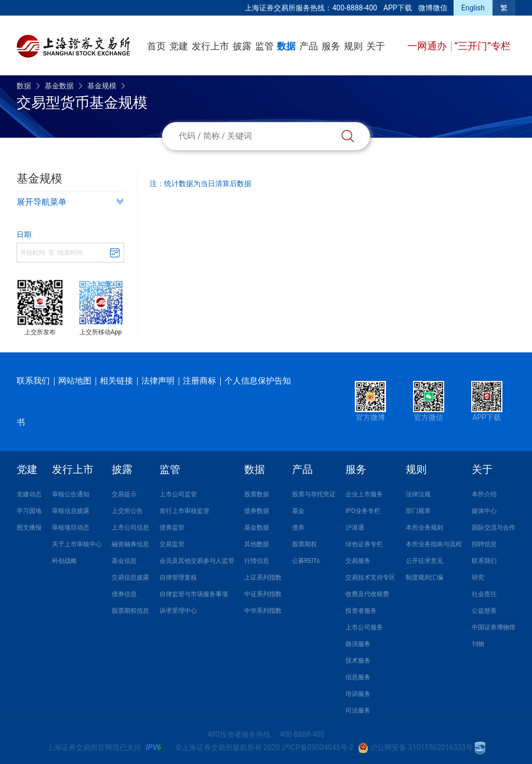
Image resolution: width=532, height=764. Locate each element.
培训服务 (358, 694)
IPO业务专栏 (363, 511)
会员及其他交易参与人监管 (197, 561)
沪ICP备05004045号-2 (317, 747)
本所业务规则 (424, 528)
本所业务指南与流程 (434, 544)
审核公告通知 (71, 494)
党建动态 (29, 494)
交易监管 (172, 544)
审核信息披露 (71, 511)
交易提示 (124, 494)
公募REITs (306, 561)
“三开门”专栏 (482, 46)
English (473, 8)
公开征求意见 (424, 561)
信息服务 (358, 677)
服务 (331, 46)
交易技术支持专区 (370, 577)
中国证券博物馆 (494, 627)
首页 (156, 46)
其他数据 (257, 544)
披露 (242, 46)
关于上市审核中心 (77, 544)
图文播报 (29, 528)
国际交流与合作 (494, 528)
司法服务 (358, 710)
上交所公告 (127, 511)
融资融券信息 (130, 544)
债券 (298, 528)
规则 (353, 46)
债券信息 (124, 594)
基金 (298, 511)
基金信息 (124, 561)
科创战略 (64, 561)
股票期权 (304, 544)
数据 (286, 46)
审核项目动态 (71, 528)
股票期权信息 (130, 611)
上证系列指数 (263, 577)
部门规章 (418, 511)
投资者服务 (361, 611)
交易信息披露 (130, 577)
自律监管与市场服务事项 (194, 594)
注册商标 (199, 381)
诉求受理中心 (178, 611)
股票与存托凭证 (314, 494)
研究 (478, 577)
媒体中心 (484, 511)
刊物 (478, 644)
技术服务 (358, 661)
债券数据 (257, 511)
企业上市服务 (364, 494)
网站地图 (75, 381)
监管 (264, 46)
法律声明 (158, 381)
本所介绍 (484, 494)
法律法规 (418, 494)
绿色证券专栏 (364, 544)
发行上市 (210, 46)
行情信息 (257, 561)
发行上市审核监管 (184, 511)
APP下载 (398, 8)
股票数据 (257, 494)
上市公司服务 (364, 627)
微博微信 (433, 8)
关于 (376, 46)
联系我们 (33, 381)
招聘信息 (484, 544)
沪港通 (355, 528)
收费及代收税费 (367, 594)
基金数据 (59, 86)
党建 (179, 46)
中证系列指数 (263, 594)
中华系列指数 (263, 611)
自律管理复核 (178, 577)
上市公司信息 (130, 528)
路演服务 (358, 644)
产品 (309, 46)
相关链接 (116, 381)
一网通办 (428, 46)
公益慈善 (484, 611)
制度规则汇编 (424, 577)
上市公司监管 (178, 494)
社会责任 (484, 594)
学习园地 (29, 511)
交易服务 (358, 561)
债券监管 (172, 528)
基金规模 (102, 86)
